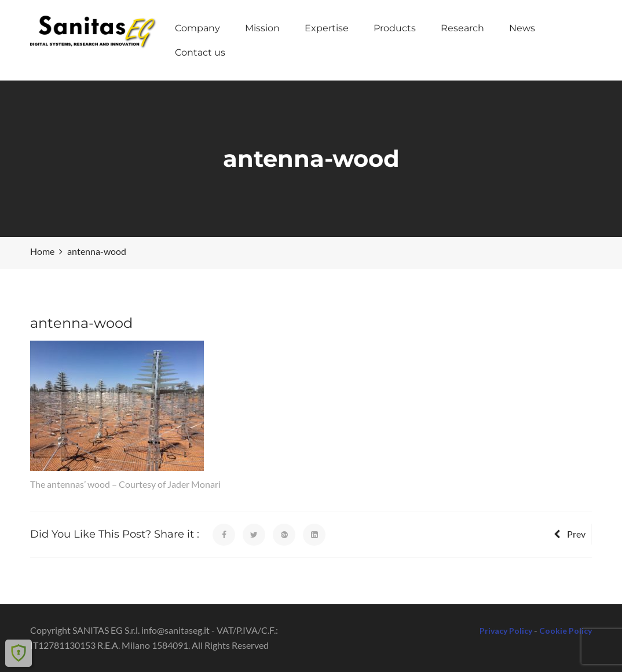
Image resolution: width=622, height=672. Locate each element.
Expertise (327, 28)
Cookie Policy (566, 631)
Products (395, 28)
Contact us (200, 52)
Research (462, 28)
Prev (570, 534)
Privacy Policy (506, 631)
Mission (262, 28)
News (522, 28)
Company (197, 28)
